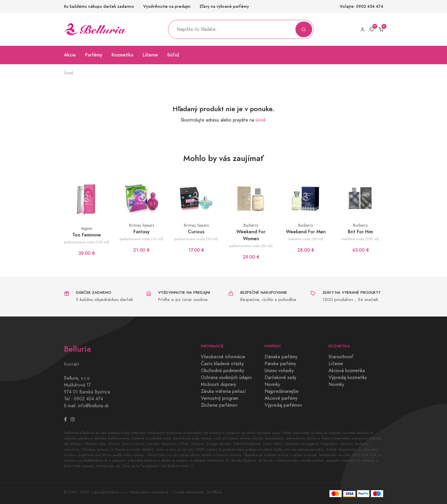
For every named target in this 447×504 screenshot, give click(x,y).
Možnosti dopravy (218, 384)
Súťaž (173, 55)
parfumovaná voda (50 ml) (251, 246)
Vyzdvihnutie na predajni (167, 6)
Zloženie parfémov (219, 405)
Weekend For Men (306, 232)
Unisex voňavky (279, 371)
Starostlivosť (341, 357)
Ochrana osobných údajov (226, 378)
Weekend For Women (251, 235)
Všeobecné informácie (223, 357)
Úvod (68, 73)
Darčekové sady (280, 378)
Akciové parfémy (281, 398)
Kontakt (72, 364)
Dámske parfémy (281, 357)
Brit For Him (360, 232)
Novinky (272, 384)
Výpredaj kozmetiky (348, 378)
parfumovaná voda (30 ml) (141, 239)
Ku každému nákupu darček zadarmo (99, 6)
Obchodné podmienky (222, 371)
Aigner (87, 229)
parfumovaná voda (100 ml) (87, 242)
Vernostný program (220, 398)
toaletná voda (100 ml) (360, 239)
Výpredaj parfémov (283, 405)
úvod (260, 120)
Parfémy (94, 55)
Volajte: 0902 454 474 (362, 6)
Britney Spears (142, 225)
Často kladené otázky (222, 364)
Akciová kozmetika (347, 371)
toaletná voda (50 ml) (306, 239)
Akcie (70, 55)
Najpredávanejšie (282, 391)
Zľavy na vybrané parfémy (224, 6)
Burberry (251, 225)
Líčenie (150, 55)
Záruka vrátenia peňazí (223, 391)
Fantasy (142, 232)
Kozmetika (122, 55)
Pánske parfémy (280, 364)
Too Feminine (87, 235)
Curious (196, 232)
